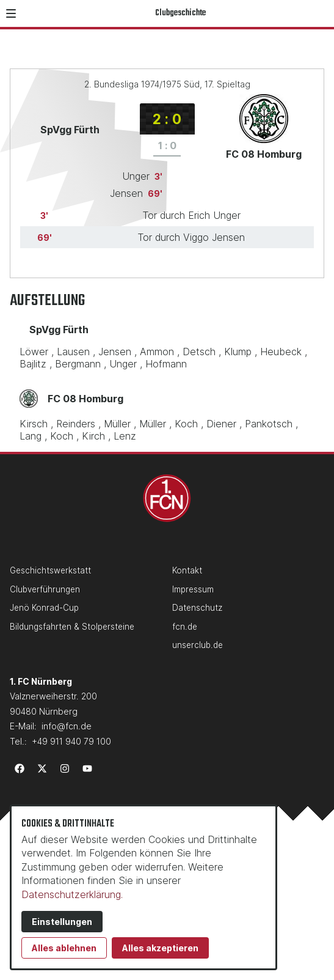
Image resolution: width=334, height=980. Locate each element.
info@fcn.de (67, 726)
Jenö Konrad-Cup (44, 608)
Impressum (193, 589)
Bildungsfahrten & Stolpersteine (72, 627)
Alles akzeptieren (160, 948)
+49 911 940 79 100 (71, 741)
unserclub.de (198, 645)
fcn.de (185, 627)
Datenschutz (197, 608)
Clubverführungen (45, 589)
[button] (11, 13)
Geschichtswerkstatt (50, 570)
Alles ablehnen (64, 948)
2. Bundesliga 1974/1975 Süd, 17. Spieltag (167, 84)
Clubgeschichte (180, 13)
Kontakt (187, 570)
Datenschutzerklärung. (72, 894)
